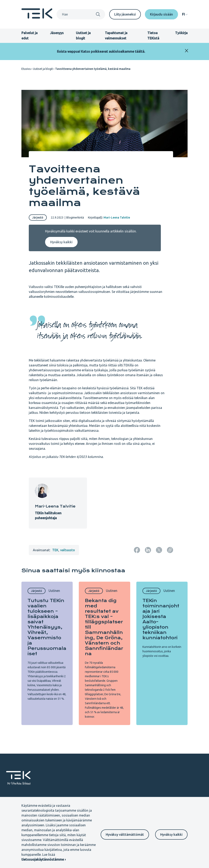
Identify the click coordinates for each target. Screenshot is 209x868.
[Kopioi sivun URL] (170, 550)
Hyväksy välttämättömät (125, 835)
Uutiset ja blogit (43, 69)
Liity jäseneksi (125, 14)
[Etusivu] (37, 17)
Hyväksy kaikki (171, 835)
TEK (55, 550)
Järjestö (38, 218)
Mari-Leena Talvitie (117, 218)
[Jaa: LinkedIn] (148, 550)
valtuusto (68, 550)
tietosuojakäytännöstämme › (44, 859)
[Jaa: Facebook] (137, 550)
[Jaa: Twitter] (159, 550)
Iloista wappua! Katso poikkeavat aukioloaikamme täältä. (101, 51)
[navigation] (185, 14)
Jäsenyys (57, 33)
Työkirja (181, 33)
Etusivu (26, 69)
